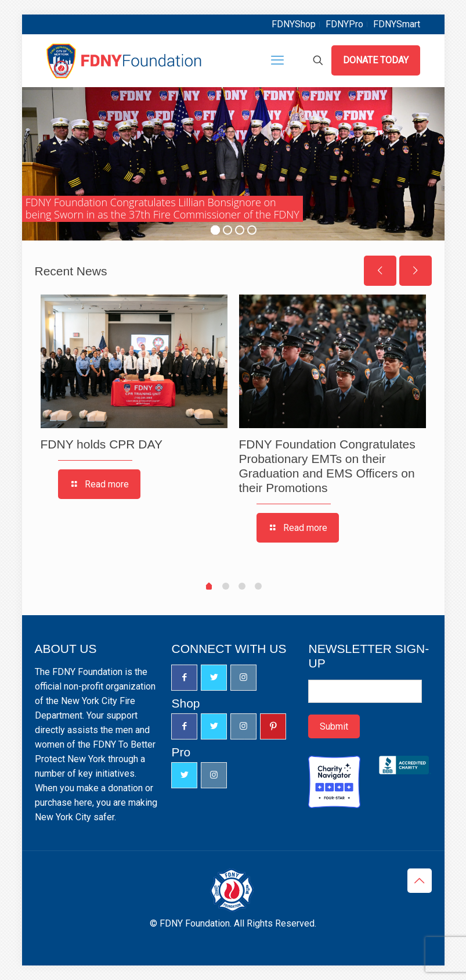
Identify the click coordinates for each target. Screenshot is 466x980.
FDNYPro (344, 24)
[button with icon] (184, 678)
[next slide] (416, 271)
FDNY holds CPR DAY (102, 444)
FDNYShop (294, 24)
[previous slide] (380, 271)
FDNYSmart (397, 24)
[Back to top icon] (420, 881)
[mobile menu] (277, 60)
